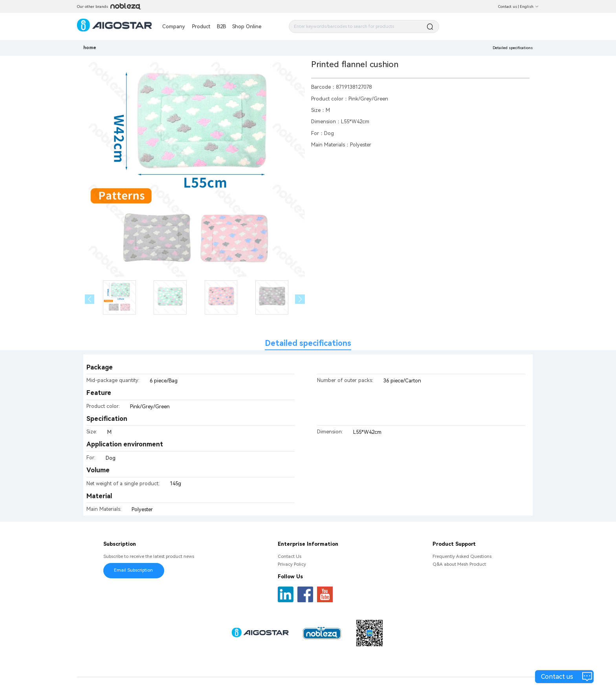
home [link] (90, 48)
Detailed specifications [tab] (308, 343)
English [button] (529, 6)
